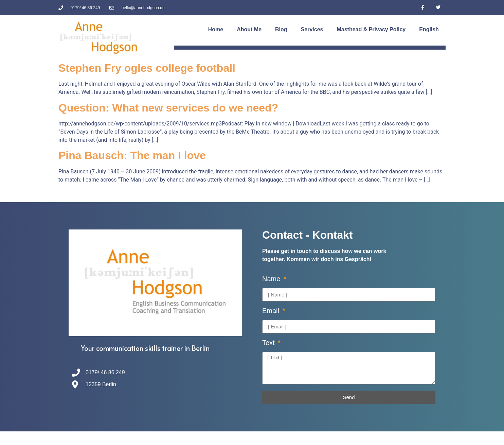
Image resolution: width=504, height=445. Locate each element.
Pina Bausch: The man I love (132, 155)
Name (272, 279)
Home (216, 29)
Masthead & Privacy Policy (371, 29)
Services (312, 29)
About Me (249, 29)
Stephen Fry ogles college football (147, 68)
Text (269, 343)
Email (272, 311)
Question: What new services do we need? (168, 108)
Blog (281, 29)
